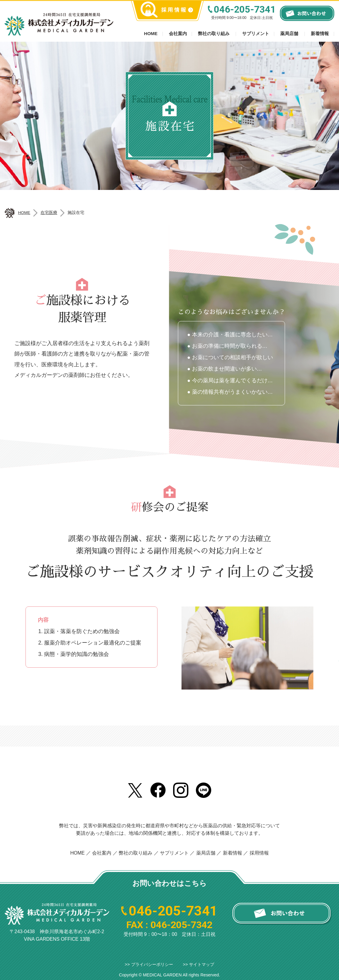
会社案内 (178, 33)
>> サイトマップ (198, 964)
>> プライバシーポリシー (149, 964)
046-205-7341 (245, 9)
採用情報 (259, 853)
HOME (77, 853)
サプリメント (256, 33)
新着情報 (320, 33)
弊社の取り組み (214, 33)
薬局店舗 (289, 33)
